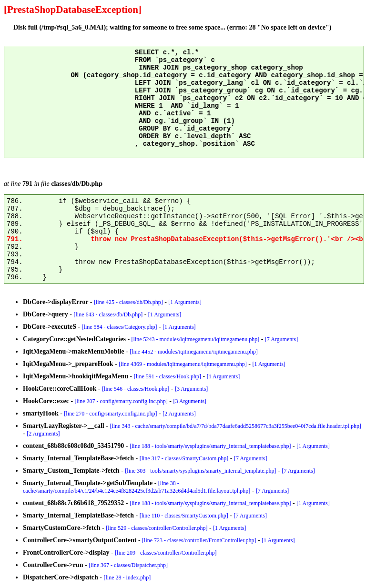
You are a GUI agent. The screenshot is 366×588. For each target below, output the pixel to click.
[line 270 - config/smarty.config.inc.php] (110, 414)
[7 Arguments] (281, 339)
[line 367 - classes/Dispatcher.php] (128, 565)
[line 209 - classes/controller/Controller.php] (166, 553)
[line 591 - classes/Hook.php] (168, 376)
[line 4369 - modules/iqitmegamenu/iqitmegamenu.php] (183, 364)
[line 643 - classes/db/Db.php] (108, 314)
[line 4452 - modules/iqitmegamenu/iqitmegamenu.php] (194, 352)
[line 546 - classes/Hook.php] (136, 389)
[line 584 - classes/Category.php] (120, 327)
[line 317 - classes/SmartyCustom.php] (184, 458)
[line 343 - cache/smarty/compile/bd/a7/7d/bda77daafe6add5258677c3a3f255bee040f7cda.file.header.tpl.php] (235, 426)
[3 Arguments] (191, 389)
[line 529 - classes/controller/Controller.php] (157, 528)
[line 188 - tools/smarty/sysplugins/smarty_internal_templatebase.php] (210, 446)
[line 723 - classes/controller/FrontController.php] (199, 540)
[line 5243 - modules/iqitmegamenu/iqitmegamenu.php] (196, 339)
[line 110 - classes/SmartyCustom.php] (184, 516)
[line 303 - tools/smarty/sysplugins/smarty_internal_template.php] (200, 471)
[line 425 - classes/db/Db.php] (128, 302)
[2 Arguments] (179, 414)
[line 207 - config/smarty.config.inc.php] (121, 401)
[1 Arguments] (185, 302)
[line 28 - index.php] (127, 578)
